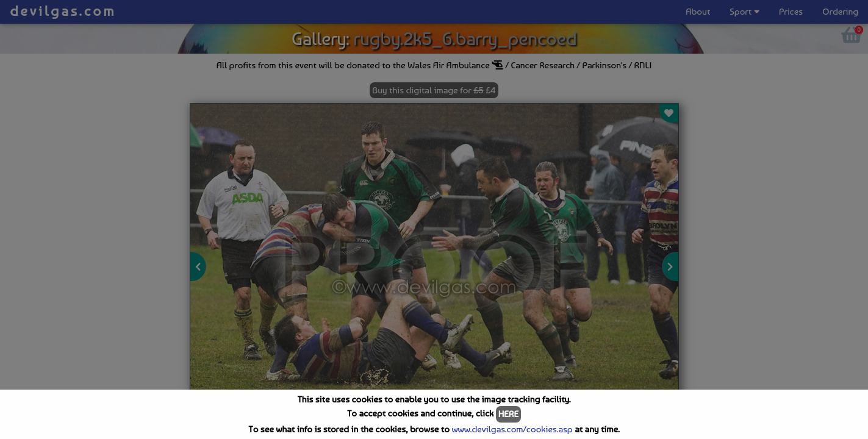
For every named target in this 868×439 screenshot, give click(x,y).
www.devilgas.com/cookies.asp (512, 429)
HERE (508, 414)
